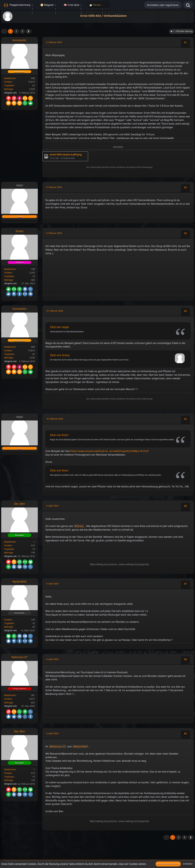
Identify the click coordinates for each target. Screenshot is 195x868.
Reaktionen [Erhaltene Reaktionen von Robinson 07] (10, 695)
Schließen (188, 864)
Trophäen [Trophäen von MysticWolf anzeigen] (9, 623)
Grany (80, 526)
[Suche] (188, 5)
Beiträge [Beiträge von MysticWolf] (9, 627)
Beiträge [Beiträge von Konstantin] (9, 89)
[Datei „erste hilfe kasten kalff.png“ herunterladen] (65, 156)
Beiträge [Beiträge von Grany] (9, 280)
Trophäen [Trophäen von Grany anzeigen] (9, 276)
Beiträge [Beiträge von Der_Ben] (9, 553)
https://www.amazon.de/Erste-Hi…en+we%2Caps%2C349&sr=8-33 (108, 451)
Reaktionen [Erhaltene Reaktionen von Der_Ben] (10, 542)
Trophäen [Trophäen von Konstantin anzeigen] (9, 85)
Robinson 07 (59, 746)
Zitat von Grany (60, 355)
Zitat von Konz (59, 435)
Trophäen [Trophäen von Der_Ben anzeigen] (9, 549)
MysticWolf (81, 746)
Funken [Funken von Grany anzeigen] (8, 273)
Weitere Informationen (168, 864)
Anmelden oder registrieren (163, 5)
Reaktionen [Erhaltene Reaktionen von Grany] (10, 269)
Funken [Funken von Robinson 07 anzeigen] (8, 699)
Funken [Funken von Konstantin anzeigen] (8, 82)
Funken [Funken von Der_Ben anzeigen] (8, 545)
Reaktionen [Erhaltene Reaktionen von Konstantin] (10, 78)
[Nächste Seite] (29, 31)
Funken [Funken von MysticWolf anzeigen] (8, 620)
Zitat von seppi (59, 327)
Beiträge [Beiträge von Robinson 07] (9, 702)
